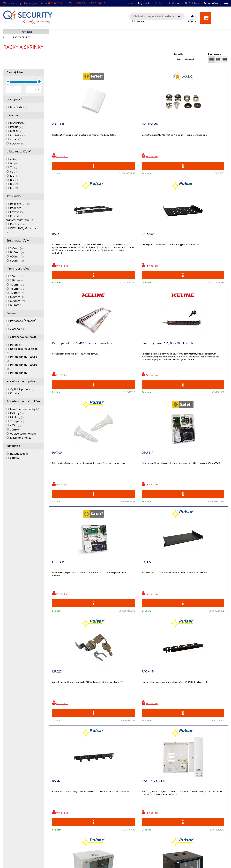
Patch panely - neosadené (18, 375)
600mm (17, 257)
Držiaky (17, 413)
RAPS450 (192, 127)
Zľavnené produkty (72, 784)
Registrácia (144, 3)
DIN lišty (17, 417)
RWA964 (192, 584)
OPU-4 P (58, 355)
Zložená (17, 329)
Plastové (18, 224)
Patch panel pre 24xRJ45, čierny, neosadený (69, 242)
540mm (17, 253)
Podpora (174, 3)
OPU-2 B (58, 127)
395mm (17, 281)
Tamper (17, 421)
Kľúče (15, 426)
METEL (16, 131)
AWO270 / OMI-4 (108, 470)
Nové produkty (69, 790)
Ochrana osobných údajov (76, 778)
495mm (17, 293)
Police (16, 345)
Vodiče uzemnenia (23, 434)
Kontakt (8, 790)
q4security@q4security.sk (22, 3)
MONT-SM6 (105, 127)
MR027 (146, 355)
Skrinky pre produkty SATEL (77, 807)
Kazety (16, 393)
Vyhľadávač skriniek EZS (75, 812)
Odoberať (217, 731)
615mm (16, 305)
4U (14, 159)
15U (14, 180)
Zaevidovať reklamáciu (74, 830)
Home (129, 3)
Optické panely (22, 389)
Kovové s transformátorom (19, 218)
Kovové (17, 212)
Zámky (16, 430)
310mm (16, 248)
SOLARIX (17, 144)
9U (14, 172)
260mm (17, 276)
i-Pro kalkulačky (70, 801)
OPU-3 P (192, 241)
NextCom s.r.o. (152, 861)
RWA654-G (149, 470)
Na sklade (19, 107)
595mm (17, 297)
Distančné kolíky (22, 438)
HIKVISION (18, 123)
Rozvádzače (19, 454)
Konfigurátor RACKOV (73, 818)
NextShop (101, 861)
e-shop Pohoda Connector (125, 861)
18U (14, 188)
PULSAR (18, 135)
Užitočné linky (191, 3)
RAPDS (101, 355)
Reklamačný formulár (216, 3)
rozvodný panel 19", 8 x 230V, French (113, 242)
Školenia (160, 3)
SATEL (16, 140)
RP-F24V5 (148, 584)
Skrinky (16, 458)
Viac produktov (138, 646)
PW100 (146, 241)
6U (14, 163)
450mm (17, 289)
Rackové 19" (20, 204)
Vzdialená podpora (71, 795)
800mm (17, 261)
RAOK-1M (193, 355)
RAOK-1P (58, 470)
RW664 (191, 470)
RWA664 (58, 584)
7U (14, 168)
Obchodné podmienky (74, 824)
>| (224, 657)
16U (14, 184)
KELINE (17, 127)
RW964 (102, 584)
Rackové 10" (19, 208)
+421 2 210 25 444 (55, 3)
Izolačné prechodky (25, 409)
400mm (17, 285)
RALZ (145, 127)
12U (14, 176)
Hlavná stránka (13, 778)
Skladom (140, 22)
